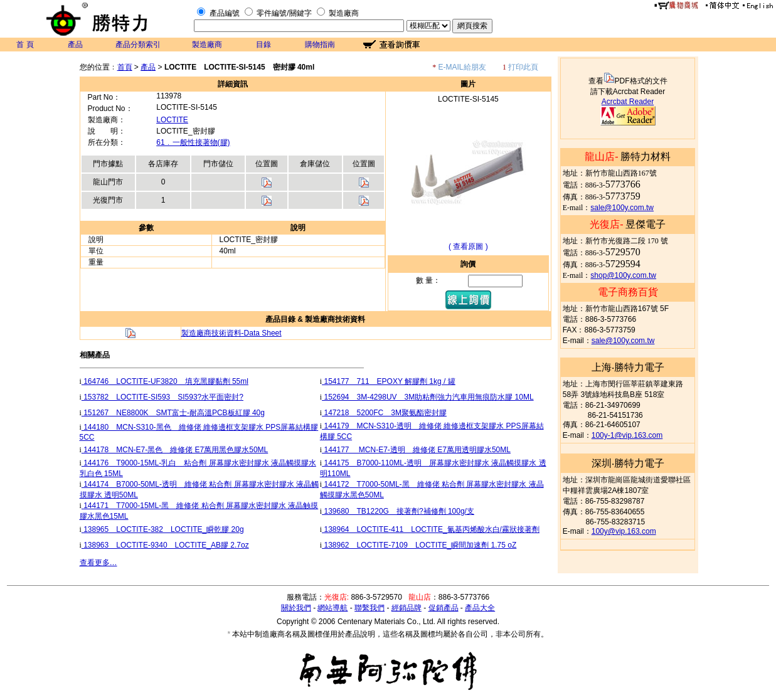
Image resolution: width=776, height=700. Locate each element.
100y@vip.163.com (624, 531)
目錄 (263, 45)
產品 (75, 45)
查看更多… (98, 563)
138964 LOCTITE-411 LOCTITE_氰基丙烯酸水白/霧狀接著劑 (431, 529)
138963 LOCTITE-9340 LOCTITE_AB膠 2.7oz (165, 545)
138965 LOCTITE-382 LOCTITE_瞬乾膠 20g (163, 529)
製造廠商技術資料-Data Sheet (231, 333)
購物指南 (320, 45)
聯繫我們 (369, 608)
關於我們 (296, 608)
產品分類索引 (138, 45)
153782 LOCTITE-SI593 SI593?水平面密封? (162, 397)
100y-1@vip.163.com (627, 435)
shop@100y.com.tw (623, 275)
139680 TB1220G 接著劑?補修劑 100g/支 (398, 511)
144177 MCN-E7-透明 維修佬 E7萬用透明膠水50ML (416, 450)
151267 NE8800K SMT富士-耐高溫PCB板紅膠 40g (173, 413)
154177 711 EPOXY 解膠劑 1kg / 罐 (389, 381)
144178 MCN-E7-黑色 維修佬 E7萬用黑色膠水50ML (175, 450)
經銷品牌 (407, 608)
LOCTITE (172, 120)
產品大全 (480, 608)
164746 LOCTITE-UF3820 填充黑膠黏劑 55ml (165, 381)
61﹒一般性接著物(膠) (193, 142)
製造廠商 (344, 13)
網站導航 (332, 608)
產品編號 (225, 13)
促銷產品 (444, 608)
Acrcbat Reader (628, 102)
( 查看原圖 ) (468, 247)
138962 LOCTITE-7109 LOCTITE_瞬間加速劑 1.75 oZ (419, 545)
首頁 (125, 67)
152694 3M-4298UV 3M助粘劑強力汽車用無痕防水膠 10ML (428, 397)
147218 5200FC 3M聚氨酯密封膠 (384, 413)
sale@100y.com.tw (622, 208)
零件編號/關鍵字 (284, 13)
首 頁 (25, 45)
